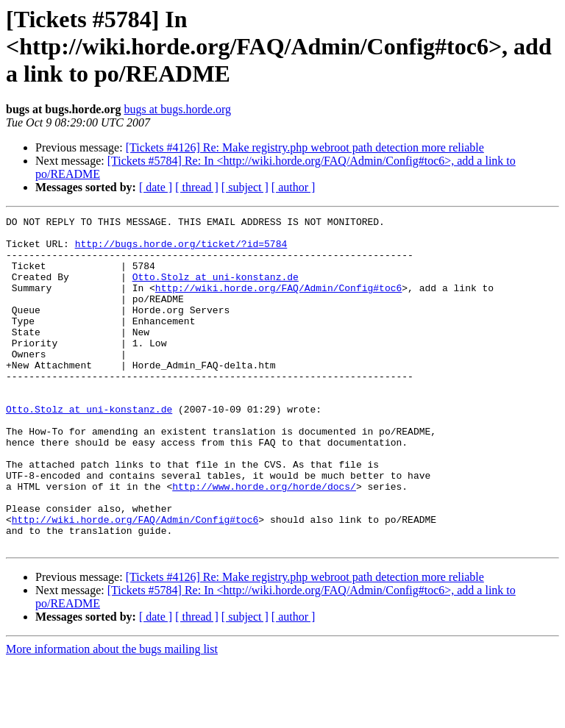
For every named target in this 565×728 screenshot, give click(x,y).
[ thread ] (197, 187)
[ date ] (156, 187)
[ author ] (294, 187)
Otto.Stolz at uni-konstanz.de (216, 290)
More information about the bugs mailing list (112, 715)
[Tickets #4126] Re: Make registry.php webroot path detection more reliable (305, 147)
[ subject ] (245, 187)
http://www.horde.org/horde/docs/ (264, 541)
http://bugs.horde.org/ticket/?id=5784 (181, 250)
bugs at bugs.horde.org (177, 109)
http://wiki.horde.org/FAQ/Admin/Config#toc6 (278, 303)
